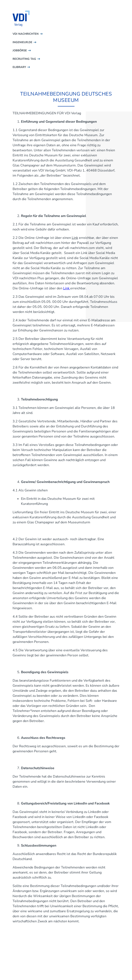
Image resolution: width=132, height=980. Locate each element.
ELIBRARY (19, 67)
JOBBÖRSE (20, 51)
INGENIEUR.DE (22, 42)
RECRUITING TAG (24, 59)
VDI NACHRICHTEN (26, 34)
